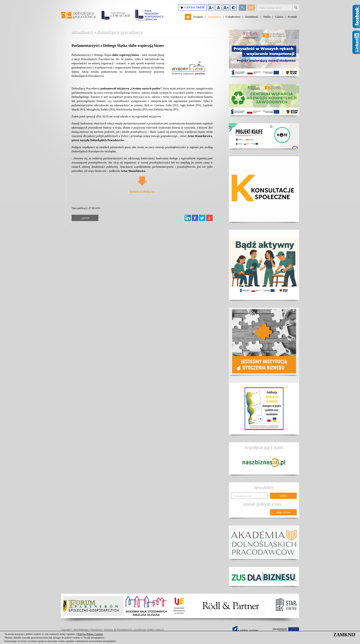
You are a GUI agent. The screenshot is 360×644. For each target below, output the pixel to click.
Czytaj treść (192, 8)
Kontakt (292, 17)
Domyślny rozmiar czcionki (218, 8)
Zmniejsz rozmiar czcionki (211, 8)
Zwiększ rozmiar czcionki (226, 8)
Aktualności (214, 17)
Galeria (279, 17)
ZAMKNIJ (344, 635)
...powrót (85, 218)
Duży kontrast (233, 8)
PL (243, 7)
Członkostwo (233, 17)
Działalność (252, 17)
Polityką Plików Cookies (90, 634)
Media (267, 17)
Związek (198, 17)
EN (251, 7)
